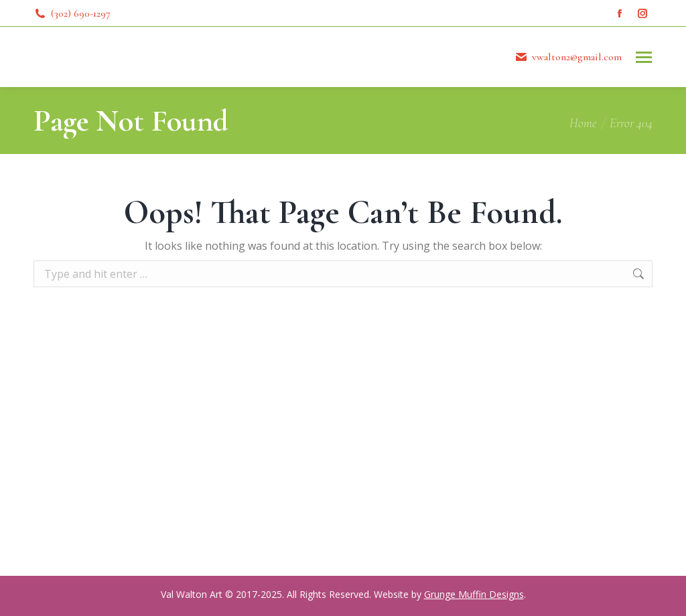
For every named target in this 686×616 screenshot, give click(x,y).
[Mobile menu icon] (644, 57)
